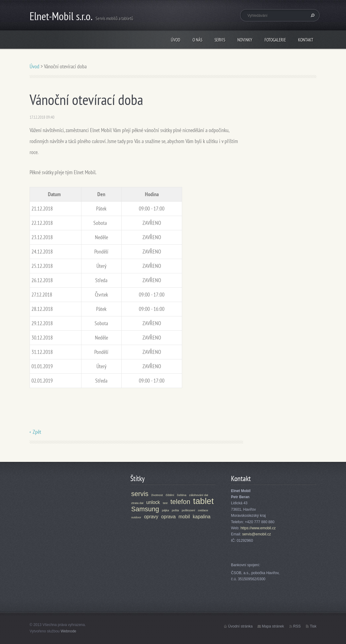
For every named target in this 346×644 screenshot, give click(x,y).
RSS (297, 626)
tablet (204, 501)
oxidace (203, 510)
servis (140, 494)
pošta (175, 510)
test (165, 503)
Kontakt (306, 40)
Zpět (37, 432)
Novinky (245, 40)
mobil (184, 517)
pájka (166, 510)
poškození (189, 510)
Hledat (312, 15)
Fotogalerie (275, 40)
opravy (151, 517)
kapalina (202, 517)
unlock (153, 502)
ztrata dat (137, 503)
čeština (182, 495)
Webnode (68, 631)
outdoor (136, 517)
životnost (157, 495)
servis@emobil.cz (257, 534)
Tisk (313, 626)
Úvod (176, 40)
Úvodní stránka (240, 626)
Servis (220, 40)
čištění (170, 495)
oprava (168, 517)
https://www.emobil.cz (258, 528)
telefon (180, 502)
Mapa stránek (273, 626)
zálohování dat (199, 495)
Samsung (145, 509)
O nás (197, 40)
